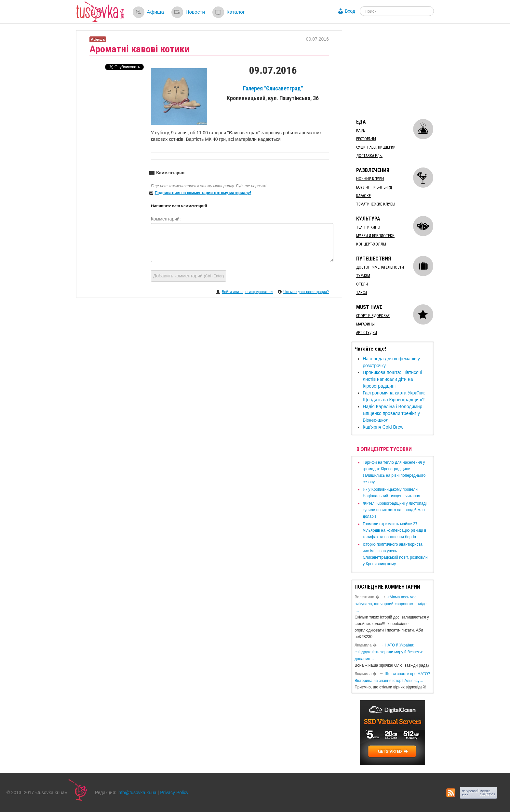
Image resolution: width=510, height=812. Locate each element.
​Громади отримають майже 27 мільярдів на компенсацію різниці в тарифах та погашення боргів (394, 530)
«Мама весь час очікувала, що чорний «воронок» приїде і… (390, 604)
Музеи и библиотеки (375, 236)
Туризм (363, 276)
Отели (362, 284)
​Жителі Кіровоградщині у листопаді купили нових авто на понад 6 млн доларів (395, 510)
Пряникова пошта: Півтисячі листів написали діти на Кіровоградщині (392, 379)
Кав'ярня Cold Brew (383, 427)
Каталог (235, 12)
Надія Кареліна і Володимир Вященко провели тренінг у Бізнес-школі (392, 413)
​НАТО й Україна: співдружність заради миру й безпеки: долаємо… (389, 652)
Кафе (361, 130)
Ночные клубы (370, 179)
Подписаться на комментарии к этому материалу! (203, 193)
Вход (350, 11)
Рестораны (366, 139)
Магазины (365, 324)
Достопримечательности (380, 267)
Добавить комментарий (189, 276)
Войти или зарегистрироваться (248, 292)
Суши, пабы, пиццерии (376, 147)
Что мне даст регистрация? (306, 292)
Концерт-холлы (371, 244)
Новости (195, 12)
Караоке (363, 196)
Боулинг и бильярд (374, 187)
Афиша (155, 12)
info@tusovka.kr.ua (137, 792)
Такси (362, 293)
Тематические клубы (376, 204)
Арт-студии (367, 333)
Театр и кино (368, 227)
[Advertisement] (400, 71)
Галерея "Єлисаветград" (273, 88)
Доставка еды (369, 156)
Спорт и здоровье (373, 316)
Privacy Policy (174, 792)
